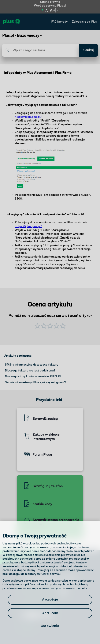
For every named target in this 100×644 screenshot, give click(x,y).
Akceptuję (50, 600)
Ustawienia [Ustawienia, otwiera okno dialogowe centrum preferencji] (50, 626)
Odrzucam (50, 613)
